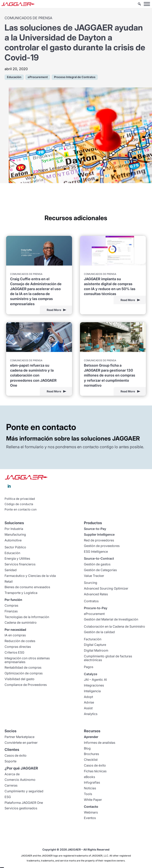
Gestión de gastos (97, 564)
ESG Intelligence (96, 552)
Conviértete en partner (21, 743)
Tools (88, 794)
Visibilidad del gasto (19, 679)
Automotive (13, 540)
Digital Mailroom (96, 650)
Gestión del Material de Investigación (111, 619)
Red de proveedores (99, 540)
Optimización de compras (24, 673)
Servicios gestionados (21, 808)
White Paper (93, 800)
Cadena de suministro (21, 622)
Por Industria (14, 529)
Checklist (91, 760)
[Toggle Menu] (147, 4)
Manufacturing (15, 534)
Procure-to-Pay (96, 608)
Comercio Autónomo (20, 780)
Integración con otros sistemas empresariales (27, 660)
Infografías (92, 782)
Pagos (89, 667)
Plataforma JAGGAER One (24, 803)
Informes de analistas (100, 743)
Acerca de (12, 774)
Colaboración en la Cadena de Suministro (114, 626)
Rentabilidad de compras (23, 667)
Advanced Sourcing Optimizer (106, 588)
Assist (88, 708)
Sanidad (11, 570)
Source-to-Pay (95, 529)
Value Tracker (94, 576)
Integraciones (94, 685)
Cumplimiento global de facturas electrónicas (108, 658)
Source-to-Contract (99, 558)
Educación (12, 553)
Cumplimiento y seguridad (24, 791)
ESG (8, 797)
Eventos (90, 818)
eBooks (89, 777)
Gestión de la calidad (99, 632)
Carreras (11, 785)
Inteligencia (92, 691)
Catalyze (91, 674)
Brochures (91, 754)
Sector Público (15, 547)
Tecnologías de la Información (27, 617)
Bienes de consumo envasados (27, 587)
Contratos (91, 601)
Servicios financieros (20, 564)
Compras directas (18, 647)
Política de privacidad (20, 499)
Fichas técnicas (95, 771)
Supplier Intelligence (99, 534)
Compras (11, 605)
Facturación (93, 639)
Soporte (10, 761)
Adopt (88, 697)
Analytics (91, 714)
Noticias (90, 788)
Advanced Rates (96, 594)
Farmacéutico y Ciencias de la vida (30, 576)
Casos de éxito (16, 755)
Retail (9, 581)
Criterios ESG (14, 652)
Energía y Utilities (17, 558)
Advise (89, 702)
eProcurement (94, 614)
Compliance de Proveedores (26, 685)
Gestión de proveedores (102, 546)
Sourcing (91, 583)
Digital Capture (95, 645)
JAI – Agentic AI (95, 680)
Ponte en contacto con (21, 510)
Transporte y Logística (21, 593)
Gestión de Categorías (100, 570)
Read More (54, 310)
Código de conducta (19, 504)
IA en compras (15, 635)
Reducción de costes (20, 641)
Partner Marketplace (19, 737)
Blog (87, 748)
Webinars (91, 812)
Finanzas (11, 611)
